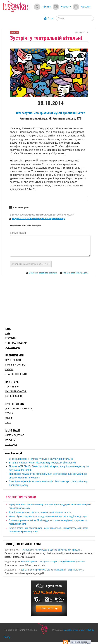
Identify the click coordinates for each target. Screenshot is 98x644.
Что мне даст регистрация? (75, 273)
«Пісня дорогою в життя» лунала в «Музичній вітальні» (41, 459)
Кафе (8, 334)
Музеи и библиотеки (16, 391)
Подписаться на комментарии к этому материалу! (39, 219)
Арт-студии (11, 445)
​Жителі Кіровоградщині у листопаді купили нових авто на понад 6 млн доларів (48, 516)
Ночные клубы (13, 360)
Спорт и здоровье (15, 435)
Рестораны (11, 338)
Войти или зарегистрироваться (43, 273)
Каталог (85, 7)
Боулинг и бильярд (15, 365)
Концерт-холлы (14, 396)
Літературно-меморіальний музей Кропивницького (50, 113)
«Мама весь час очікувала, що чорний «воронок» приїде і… (52, 550)
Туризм (9, 413)
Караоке (9, 369)
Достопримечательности (19, 409)
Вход (51, 18)
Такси (8, 423)
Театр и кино (12, 387)
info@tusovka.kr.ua (74, 630)
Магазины (10, 440)
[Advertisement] (49, 301)
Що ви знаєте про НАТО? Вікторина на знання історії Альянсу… (53, 570)
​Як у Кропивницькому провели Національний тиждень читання (40, 512)
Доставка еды (13, 348)
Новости (66, 7)
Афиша (46, 7)
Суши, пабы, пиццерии (16, 343)
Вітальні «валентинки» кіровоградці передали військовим (42, 463)
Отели (9, 418)
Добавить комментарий (31, 264)
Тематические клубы (16, 374)
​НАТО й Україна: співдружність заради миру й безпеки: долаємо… (54, 562)
